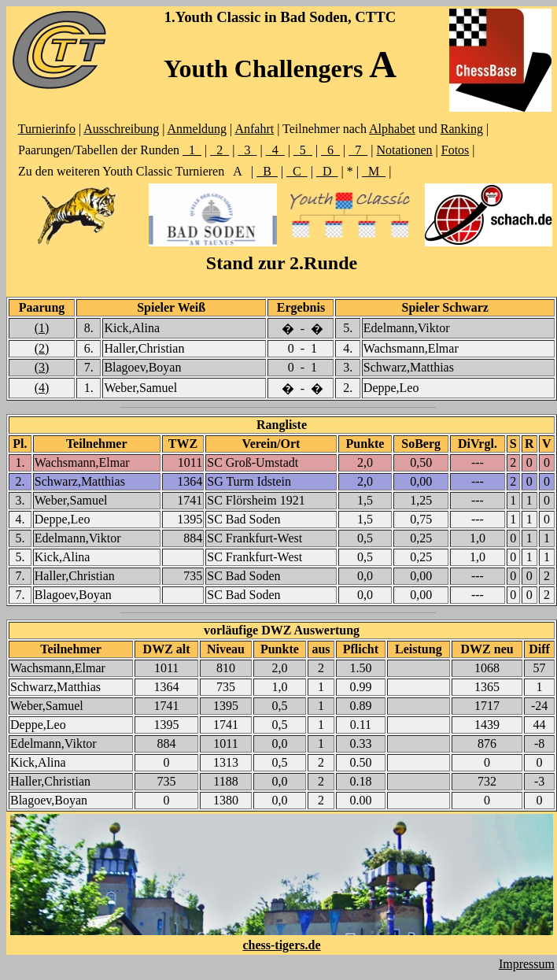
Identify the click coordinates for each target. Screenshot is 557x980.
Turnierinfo (47, 129)
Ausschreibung (121, 129)
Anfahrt (254, 129)
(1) (42, 328)
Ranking (462, 129)
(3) (42, 367)
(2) (42, 348)
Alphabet (392, 129)
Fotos (456, 150)
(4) (42, 388)
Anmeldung (197, 129)
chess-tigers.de (281, 945)
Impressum (527, 964)
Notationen (404, 150)
